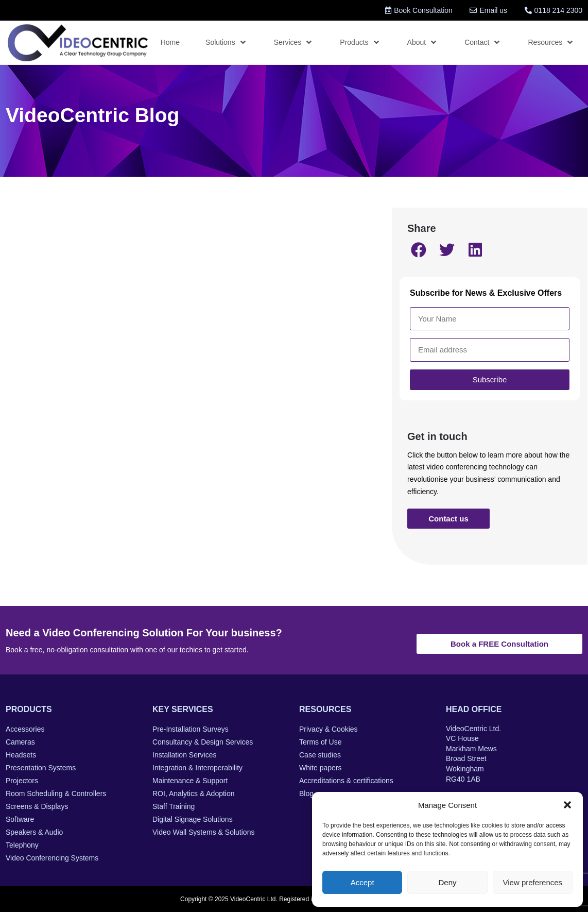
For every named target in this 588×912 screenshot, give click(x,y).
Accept (362, 882)
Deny (447, 882)
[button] (567, 805)
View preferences (533, 882)
